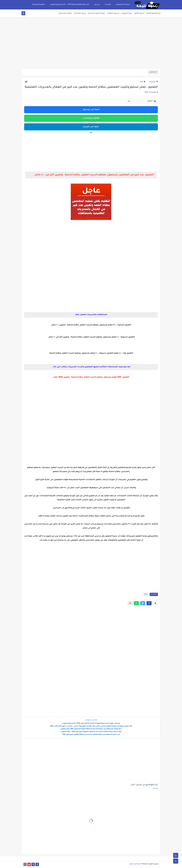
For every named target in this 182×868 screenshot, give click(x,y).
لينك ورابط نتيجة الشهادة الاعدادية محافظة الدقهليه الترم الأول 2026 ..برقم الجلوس (91, 732)
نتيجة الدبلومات (127, 13)
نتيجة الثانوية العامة (153, 13)
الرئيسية (154, 82)
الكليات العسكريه (65, 13)
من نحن (97, 5)
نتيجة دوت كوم (135, 864)
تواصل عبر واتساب (91, 118)
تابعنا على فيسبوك (91, 110)
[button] (149, 603)
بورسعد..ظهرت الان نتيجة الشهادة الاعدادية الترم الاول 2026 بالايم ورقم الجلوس (91, 723)
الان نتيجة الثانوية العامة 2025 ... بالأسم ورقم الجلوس (69, 5)
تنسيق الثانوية (139, 13)
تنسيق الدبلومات (113, 13)
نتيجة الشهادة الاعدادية (96, 13)
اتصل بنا (108, 5)
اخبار (143, 82)
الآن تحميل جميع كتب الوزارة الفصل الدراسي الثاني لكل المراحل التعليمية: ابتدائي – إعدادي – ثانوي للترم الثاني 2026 (91, 726)
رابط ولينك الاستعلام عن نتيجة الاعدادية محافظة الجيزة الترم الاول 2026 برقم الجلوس (91, 729)
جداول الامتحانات (80, 13)
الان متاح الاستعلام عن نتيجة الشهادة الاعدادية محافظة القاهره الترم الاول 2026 (91, 735)
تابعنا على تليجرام (91, 127)
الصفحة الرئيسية (39, 5)
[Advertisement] (91, 49)
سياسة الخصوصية (123, 5)
